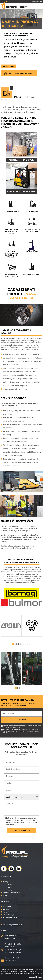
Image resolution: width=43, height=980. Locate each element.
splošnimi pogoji (27, 730)
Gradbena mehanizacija (12, 893)
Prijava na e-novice (10, 918)
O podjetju (7, 907)
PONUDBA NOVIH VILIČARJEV (22, 160)
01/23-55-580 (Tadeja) (13, 950)
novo (10, 887)
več (19, 727)
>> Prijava (22, 720)
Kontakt (6, 912)
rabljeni (10, 890)
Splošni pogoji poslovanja (13, 925)
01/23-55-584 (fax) (12, 958)
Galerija (6, 909)
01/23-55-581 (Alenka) (13, 953)
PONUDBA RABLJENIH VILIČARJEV (21, 191)
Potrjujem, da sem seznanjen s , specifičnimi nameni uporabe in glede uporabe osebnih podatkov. (20, 731)
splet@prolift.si (10, 961)
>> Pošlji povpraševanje (21, 73)
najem (10, 885)
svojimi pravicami (20, 731)
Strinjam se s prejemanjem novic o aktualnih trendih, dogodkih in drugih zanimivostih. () (21, 727)
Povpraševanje (9, 915)
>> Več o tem (8, 66)
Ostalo (6, 896)
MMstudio (39, 977)
